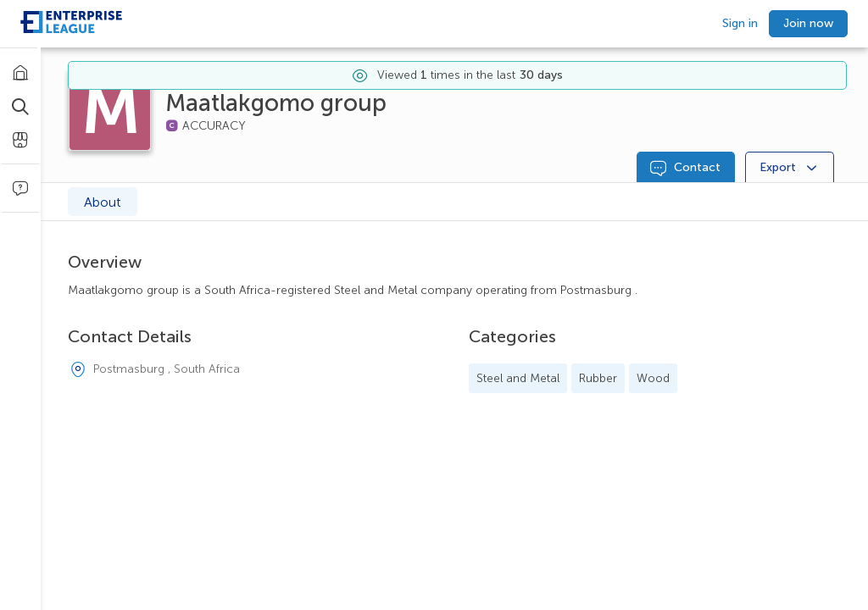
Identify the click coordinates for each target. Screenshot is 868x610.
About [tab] (103, 202)
